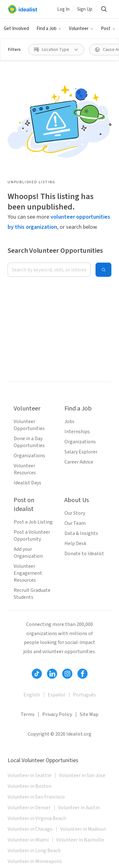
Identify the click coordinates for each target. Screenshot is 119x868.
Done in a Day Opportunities (29, 442)
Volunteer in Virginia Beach (37, 818)
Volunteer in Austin (79, 808)
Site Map (89, 714)
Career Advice (79, 462)
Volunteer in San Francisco (36, 797)
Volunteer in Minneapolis (35, 861)
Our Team (75, 523)
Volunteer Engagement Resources (28, 573)
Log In (63, 9)
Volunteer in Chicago (30, 829)
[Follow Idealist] (37, 674)
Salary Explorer (81, 452)
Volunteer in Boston (30, 786)
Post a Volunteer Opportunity (32, 536)
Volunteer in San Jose (82, 775)
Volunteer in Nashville (80, 840)
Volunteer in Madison (83, 829)
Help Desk (75, 543)
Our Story (75, 513)
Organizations (29, 456)
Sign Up (85, 9)
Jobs (69, 422)
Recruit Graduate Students (32, 594)
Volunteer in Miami (28, 840)
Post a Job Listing (33, 522)
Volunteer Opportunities (29, 425)
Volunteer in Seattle (30, 775)
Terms (28, 714)
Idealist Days (27, 483)
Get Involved (16, 29)
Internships (77, 432)
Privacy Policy (57, 714)
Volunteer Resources (25, 469)
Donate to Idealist (84, 554)
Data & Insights (81, 533)
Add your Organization (28, 553)
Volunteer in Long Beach (34, 851)
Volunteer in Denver (29, 808)
